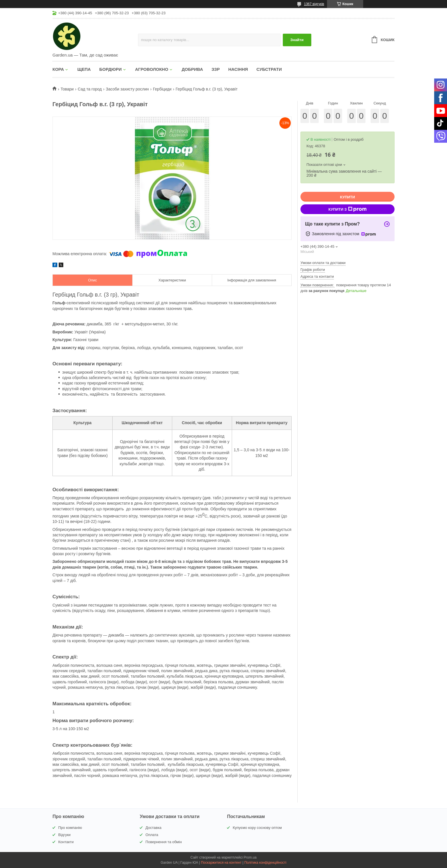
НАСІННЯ (238, 69)
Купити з (348, 209)
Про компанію (70, 828)
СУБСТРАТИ (269, 69)
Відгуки (64, 835)
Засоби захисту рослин (127, 89)
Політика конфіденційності (265, 863)
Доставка (153, 828)
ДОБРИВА (192, 69)
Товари (67, 89)
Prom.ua (250, 857)
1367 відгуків (314, 4)
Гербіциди (162, 89)
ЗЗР (216, 69)
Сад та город (90, 89)
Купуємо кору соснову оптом (257, 828)
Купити (348, 197)
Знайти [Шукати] (297, 40)
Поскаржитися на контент (221, 863)
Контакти (66, 842)
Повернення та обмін (163, 842)
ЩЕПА (84, 69)
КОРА (58, 69)
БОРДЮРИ (110, 69)
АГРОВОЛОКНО (152, 69)
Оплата (152, 835)
